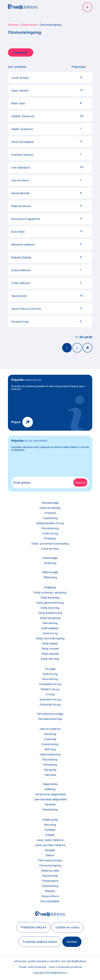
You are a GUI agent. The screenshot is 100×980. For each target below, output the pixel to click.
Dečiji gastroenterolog (50, 603)
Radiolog (50, 789)
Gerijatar (50, 850)
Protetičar (50, 538)
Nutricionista (50, 876)
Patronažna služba (50, 860)
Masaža (50, 891)
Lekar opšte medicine (50, 840)
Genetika (50, 804)
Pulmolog (50, 739)
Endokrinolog (50, 744)
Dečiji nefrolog (50, 659)
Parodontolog (50, 528)
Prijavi (16, 422)
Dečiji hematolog (50, 618)
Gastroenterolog (50, 754)
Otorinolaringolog (50, 865)
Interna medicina (50, 729)
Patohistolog (50, 810)
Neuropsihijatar (50, 901)
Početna (13, 25)
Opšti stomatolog (50, 508)
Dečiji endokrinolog (50, 613)
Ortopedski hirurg (50, 684)
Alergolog (50, 770)
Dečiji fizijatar (50, 643)
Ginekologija (50, 558)
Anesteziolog (50, 886)
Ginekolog (50, 563)
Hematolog (50, 765)
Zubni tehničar (50, 549)
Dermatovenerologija (50, 714)
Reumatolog (50, 759)
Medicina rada (50, 871)
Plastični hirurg (50, 689)
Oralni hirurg (50, 533)
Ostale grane (29, 25)
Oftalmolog (50, 577)
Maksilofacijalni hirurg (50, 523)
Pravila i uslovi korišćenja (33, 967)
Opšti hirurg (50, 674)
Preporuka (79, 67)
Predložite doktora (33, 927)
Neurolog (50, 825)
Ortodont (50, 513)
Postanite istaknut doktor (40, 942)
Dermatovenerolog (50, 719)
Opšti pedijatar (50, 628)
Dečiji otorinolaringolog (50, 638)
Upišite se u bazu (67, 927)
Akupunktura (50, 896)
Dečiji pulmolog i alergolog (50, 592)
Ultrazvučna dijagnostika (50, 794)
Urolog (50, 694)
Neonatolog (50, 623)
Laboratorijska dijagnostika (50, 799)
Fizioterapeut (50, 881)
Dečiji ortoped (50, 649)
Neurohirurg (50, 679)
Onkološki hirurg (50, 705)
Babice (50, 855)
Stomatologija (50, 503)
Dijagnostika (50, 784)
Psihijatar (50, 830)
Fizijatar (50, 835)
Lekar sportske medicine (50, 845)
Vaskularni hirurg (50, 699)
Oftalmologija (50, 572)
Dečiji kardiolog (50, 598)
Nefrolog (50, 749)
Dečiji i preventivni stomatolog (50, 544)
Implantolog (50, 518)
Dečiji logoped (50, 654)
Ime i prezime (17, 67)
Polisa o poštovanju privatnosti (65, 967)
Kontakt (72, 942)
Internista (50, 775)
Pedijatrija (50, 587)
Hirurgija (50, 669)
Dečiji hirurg (50, 633)
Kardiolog (50, 734)
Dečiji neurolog (50, 608)
